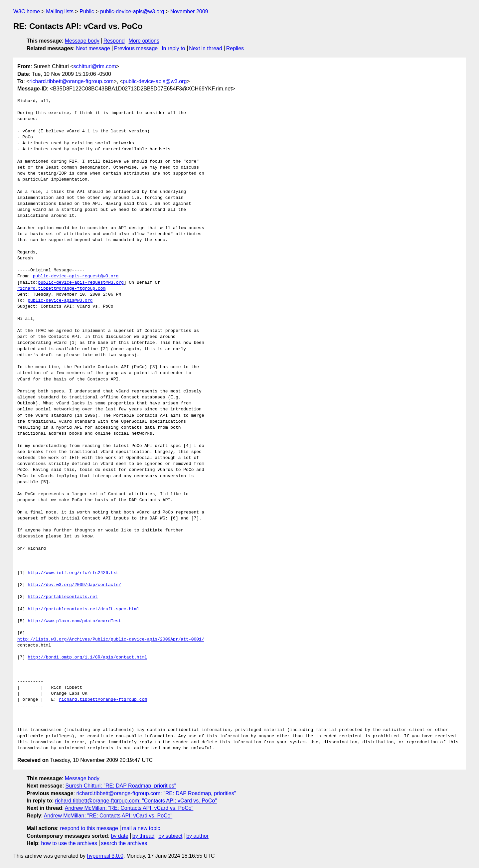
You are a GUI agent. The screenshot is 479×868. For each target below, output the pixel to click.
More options (144, 41)
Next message (93, 48)
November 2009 (189, 11)
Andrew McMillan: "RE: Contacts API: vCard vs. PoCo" (129, 808)
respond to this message (89, 828)
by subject (170, 836)
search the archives (124, 843)
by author (197, 836)
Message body (82, 41)
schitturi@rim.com (95, 66)
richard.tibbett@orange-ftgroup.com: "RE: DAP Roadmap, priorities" (156, 793)
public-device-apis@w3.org (132, 11)
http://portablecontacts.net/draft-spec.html (83, 609)
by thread (144, 836)
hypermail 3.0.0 (105, 856)
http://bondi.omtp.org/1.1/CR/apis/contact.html (87, 657)
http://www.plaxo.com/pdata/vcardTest (74, 621)
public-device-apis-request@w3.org (76, 276)
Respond (114, 41)
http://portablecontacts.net (63, 597)
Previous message (136, 48)
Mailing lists (60, 11)
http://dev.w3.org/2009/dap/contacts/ (74, 585)
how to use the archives (69, 843)
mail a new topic (141, 828)
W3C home (27, 11)
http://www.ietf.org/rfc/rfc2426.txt (73, 573)
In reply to (173, 48)
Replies (235, 48)
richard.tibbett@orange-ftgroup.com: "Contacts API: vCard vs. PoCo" (136, 801)
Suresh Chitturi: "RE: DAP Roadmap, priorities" (121, 786)
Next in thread (206, 48)
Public (87, 11)
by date (119, 836)
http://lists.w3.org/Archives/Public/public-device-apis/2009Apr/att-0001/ (111, 640)
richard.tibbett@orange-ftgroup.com (72, 81)
